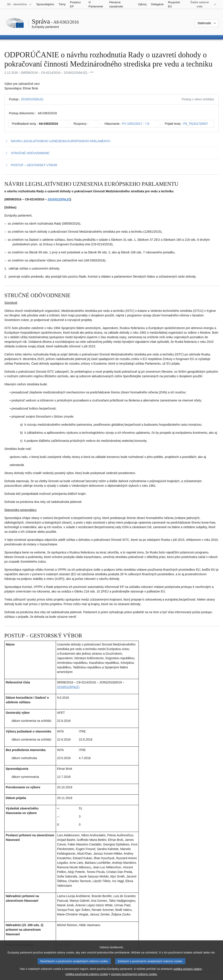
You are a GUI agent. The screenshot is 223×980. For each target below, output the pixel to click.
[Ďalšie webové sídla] (202, 4)
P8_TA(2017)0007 (195, 124)
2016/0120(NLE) (32, 99)
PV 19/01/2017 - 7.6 (136, 124)
